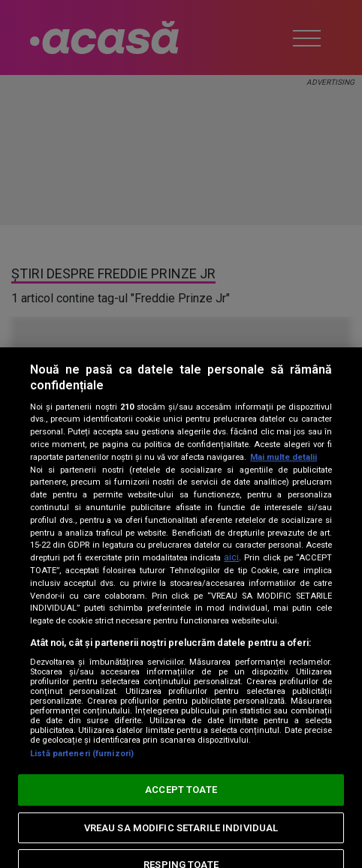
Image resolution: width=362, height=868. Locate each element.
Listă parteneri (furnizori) (82, 754)
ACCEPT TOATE (181, 790)
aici (231, 557)
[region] (181, 608)
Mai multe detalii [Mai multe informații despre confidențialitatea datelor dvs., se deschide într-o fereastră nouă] (284, 457)
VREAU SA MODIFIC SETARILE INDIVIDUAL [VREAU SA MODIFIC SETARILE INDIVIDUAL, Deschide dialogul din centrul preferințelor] (181, 828)
